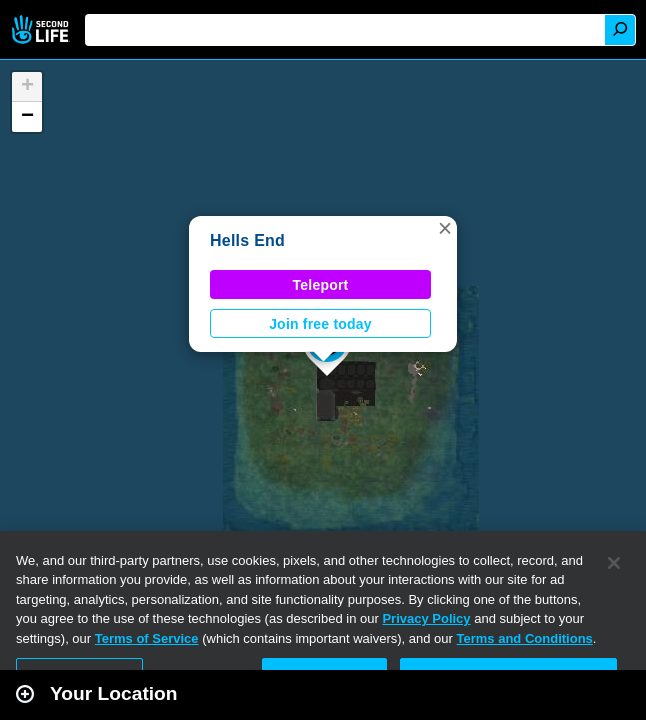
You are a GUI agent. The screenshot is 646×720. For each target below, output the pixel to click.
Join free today (320, 324)
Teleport (321, 285)
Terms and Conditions (525, 638)
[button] (445, 228)
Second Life (42, 29)
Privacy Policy (426, 618)
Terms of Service (147, 638)
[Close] (614, 563)
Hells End (247, 240)
